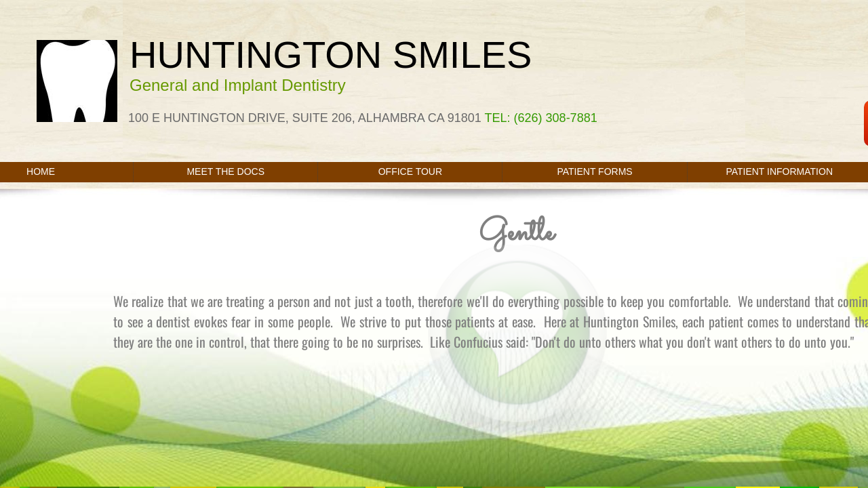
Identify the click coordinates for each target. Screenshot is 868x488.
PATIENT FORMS (594, 171)
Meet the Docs (225, 171)
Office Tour (410, 171)
